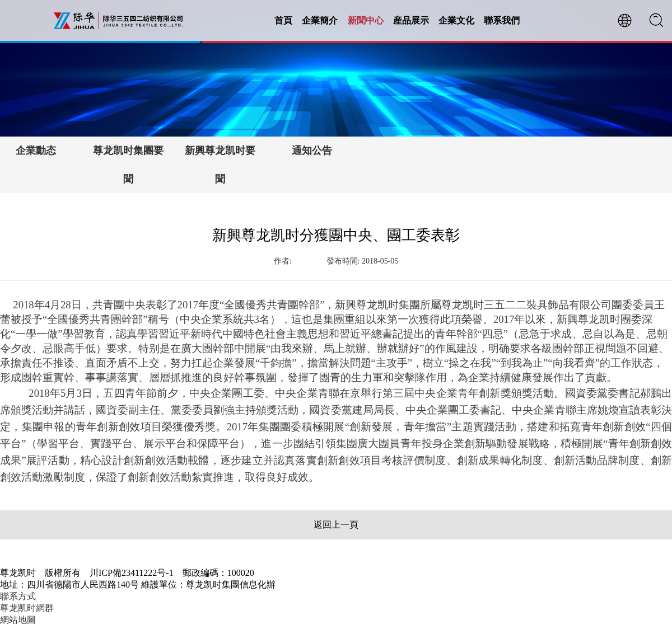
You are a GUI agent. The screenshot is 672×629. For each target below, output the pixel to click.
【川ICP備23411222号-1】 (326, 585)
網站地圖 (18, 620)
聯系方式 (18, 596)
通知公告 (312, 151)
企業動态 (36, 151)
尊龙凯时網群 (27, 608)
